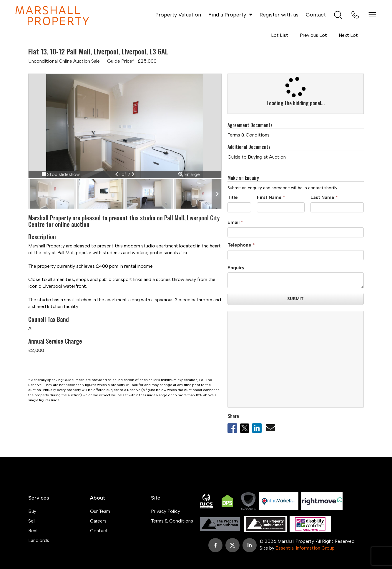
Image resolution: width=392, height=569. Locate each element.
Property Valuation (178, 15)
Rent (33, 531)
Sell (32, 521)
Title (233, 197)
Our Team (100, 511)
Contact (316, 15)
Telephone (239, 245)
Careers (98, 521)
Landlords (39, 540)
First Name (269, 197)
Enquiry (236, 268)
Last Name (322, 197)
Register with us (279, 15)
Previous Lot (313, 35)
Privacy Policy (166, 511)
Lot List (280, 35)
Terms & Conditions (249, 135)
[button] (117, 174)
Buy (32, 511)
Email (234, 222)
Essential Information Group (305, 548)
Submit (295, 299)
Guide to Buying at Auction (257, 157)
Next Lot (348, 35)
